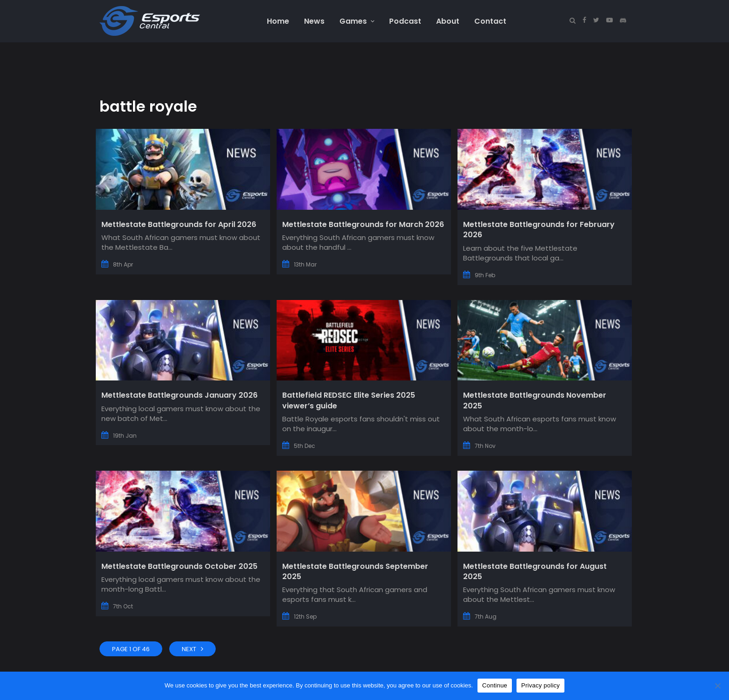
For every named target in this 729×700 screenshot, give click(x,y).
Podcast (405, 21)
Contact (490, 21)
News (314, 21)
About (448, 21)
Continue (495, 685)
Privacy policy (540, 685)
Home (278, 21)
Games (357, 21)
